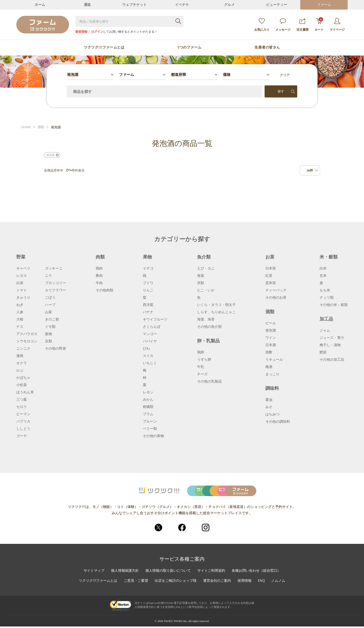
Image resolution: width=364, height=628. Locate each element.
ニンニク (23, 349)
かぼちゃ (23, 378)
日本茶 (271, 269)
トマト (22, 290)
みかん (148, 400)
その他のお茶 (276, 298)
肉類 (100, 257)
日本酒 (271, 345)
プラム (148, 414)
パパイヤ (150, 341)
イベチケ (182, 5)
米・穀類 (329, 257)
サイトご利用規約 (211, 572)
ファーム (324, 5)
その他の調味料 (278, 422)
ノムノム (279, 582)
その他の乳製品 (209, 382)
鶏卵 (201, 352)
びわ (146, 349)
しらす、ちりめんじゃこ (216, 312)
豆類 (48, 341)
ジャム (325, 331)
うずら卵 (204, 360)
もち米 (325, 290)
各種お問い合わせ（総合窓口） (257, 572)
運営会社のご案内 (217, 582)
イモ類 (50, 327)
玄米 (323, 276)
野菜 (21, 257)
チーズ (202, 374)
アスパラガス (27, 334)
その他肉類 (104, 290)
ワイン (271, 338)
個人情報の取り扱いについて (168, 572)
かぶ (20, 371)
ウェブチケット (135, 5)
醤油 (269, 400)
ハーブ (50, 305)
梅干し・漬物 (330, 345)
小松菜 (22, 385)
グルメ (229, 5)
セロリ (22, 407)
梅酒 (269, 367)
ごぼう (50, 298)
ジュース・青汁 (332, 338)
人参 (20, 312)
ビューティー (277, 5)
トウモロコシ (27, 341)
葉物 (48, 334)
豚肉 (99, 276)
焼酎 (269, 352)
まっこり (272, 374)
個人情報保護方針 (125, 572)
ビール (271, 323)
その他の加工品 (332, 360)
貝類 (201, 283)
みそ (269, 407)
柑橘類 (148, 407)
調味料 (272, 388)
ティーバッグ (276, 290)
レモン (148, 392)
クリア (285, 75)
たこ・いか (206, 290)
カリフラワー (55, 290)
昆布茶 (271, 283)
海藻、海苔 (206, 320)
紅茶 (269, 276)
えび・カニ (206, 269)
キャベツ (23, 269)
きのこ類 (52, 320)
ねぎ (20, 305)
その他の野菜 (55, 349)
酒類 (41, 127)
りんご (148, 290)
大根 (20, 320)
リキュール (274, 360)
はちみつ (272, 414)
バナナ (148, 312)
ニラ (48, 276)
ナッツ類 (327, 298)
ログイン (97, 32)
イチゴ (148, 269)
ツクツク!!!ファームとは (104, 47)
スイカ (148, 356)
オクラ (22, 363)
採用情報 (245, 582)
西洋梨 (148, 305)
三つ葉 (22, 400)
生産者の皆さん (267, 47)
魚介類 (204, 257)
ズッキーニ (54, 269)
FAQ (262, 582)
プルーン (150, 422)
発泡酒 (50, 155)
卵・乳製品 (208, 341)
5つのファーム (189, 47)
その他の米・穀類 (334, 305)
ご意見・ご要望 (136, 582)
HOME (26, 127)
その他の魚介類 (209, 327)
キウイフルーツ (155, 320)
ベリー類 (150, 429)
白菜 (20, 283)
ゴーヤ (22, 436)
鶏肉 (99, 269)
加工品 (326, 319)
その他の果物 (153, 436)
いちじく (150, 363)
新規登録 (81, 32)
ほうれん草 (25, 392)
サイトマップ (93, 572)
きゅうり (23, 298)
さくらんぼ (152, 327)
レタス (22, 276)
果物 (147, 257)
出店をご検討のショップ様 (176, 582)
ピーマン (23, 414)
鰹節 (323, 352)
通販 (87, 5)
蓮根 (20, 356)
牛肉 (99, 283)
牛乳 (201, 367)
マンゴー (150, 334)
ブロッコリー (55, 283)
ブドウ (148, 283)
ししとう (23, 429)
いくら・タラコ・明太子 (216, 305)
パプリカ (23, 422)
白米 (323, 269)
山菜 (48, 312)
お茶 (270, 257)
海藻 (201, 276)
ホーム (40, 5)
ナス (20, 327)
